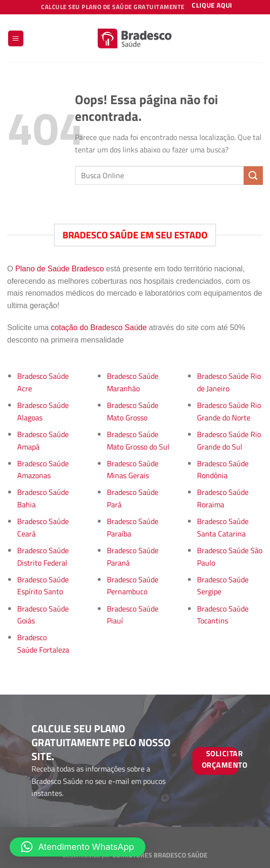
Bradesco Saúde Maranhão (133, 382)
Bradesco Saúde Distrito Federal (43, 557)
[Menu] (16, 38)
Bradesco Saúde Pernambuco (133, 586)
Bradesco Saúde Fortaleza (43, 643)
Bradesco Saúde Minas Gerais (133, 470)
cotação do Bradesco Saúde (99, 327)
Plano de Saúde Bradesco (60, 269)
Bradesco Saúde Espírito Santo (43, 586)
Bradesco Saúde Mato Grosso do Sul (138, 440)
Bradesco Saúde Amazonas (43, 470)
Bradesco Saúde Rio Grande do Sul (229, 440)
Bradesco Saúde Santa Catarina (223, 527)
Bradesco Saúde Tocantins (223, 615)
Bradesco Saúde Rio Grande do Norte (229, 411)
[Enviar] (253, 176)
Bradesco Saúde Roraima (223, 498)
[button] (78, 847)
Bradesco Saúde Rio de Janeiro (229, 382)
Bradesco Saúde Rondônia (223, 470)
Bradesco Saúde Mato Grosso (133, 411)
